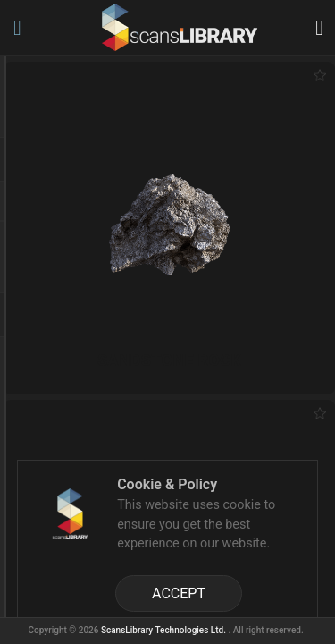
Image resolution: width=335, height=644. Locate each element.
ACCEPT (179, 593)
